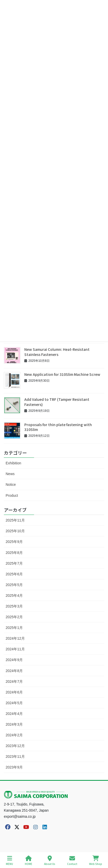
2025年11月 (15, 520)
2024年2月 (14, 735)
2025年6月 (14, 574)
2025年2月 (14, 617)
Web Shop (96, 860)
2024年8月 (14, 671)
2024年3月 (14, 724)
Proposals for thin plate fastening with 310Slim (58, 427)
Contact (72, 860)
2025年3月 (14, 606)
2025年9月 (14, 542)
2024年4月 (14, 714)
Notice (11, 485)
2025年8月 (14, 553)
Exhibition (13, 463)
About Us (50, 860)
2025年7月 (14, 563)
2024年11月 (15, 649)
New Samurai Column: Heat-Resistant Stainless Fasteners (57, 352)
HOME (29, 860)
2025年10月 (15, 531)
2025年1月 (14, 628)
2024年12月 (15, 638)
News (10, 474)
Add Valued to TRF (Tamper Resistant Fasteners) (57, 402)
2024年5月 (14, 703)
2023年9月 (14, 767)
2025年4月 (14, 596)
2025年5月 (14, 585)
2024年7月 (14, 681)
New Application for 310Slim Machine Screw (62, 374)
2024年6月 (14, 692)
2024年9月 (14, 660)
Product (12, 495)
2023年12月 (15, 746)
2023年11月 (15, 757)
